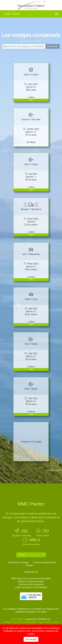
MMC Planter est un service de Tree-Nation (31, 578)
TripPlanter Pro (31, 572)
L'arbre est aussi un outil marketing (31, 587)
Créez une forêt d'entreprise (31, 584)
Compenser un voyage (31, 41)
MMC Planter (12, 14)
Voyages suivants (54, 470)
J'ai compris (31, 639)
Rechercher (53, 46)
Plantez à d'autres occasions (31, 581)
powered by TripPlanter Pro (38, 619)
